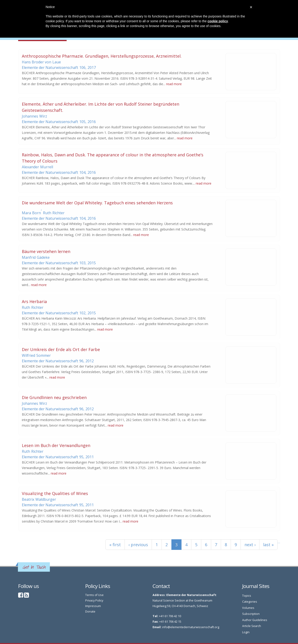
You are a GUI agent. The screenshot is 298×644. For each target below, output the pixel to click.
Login (246, 632)
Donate (90, 612)
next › (250, 545)
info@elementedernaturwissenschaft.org (191, 627)
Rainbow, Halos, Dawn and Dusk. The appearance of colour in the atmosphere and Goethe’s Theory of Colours (113, 158)
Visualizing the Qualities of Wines (55, 493)
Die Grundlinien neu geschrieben (54, 397)
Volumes (248, 608)
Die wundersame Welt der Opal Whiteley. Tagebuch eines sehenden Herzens (97, 203)
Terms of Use (94, 595)
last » (268, 545)
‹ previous (138, 545)
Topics (247, 596)
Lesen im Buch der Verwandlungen (56, 445)
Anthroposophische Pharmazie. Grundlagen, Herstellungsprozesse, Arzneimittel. (102, 56)
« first (115, 545)
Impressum (93, 606)
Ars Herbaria (34, 301)
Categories (250, 602)
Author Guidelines (255, 620)
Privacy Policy (94, 600)
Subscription (251, 614)
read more (174, 84)
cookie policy (218, 21)
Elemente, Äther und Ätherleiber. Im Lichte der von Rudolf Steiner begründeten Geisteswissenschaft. (101, 107)
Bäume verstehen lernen (46, 251)
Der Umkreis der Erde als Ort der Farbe (61, 349)
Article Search (252, 626)
